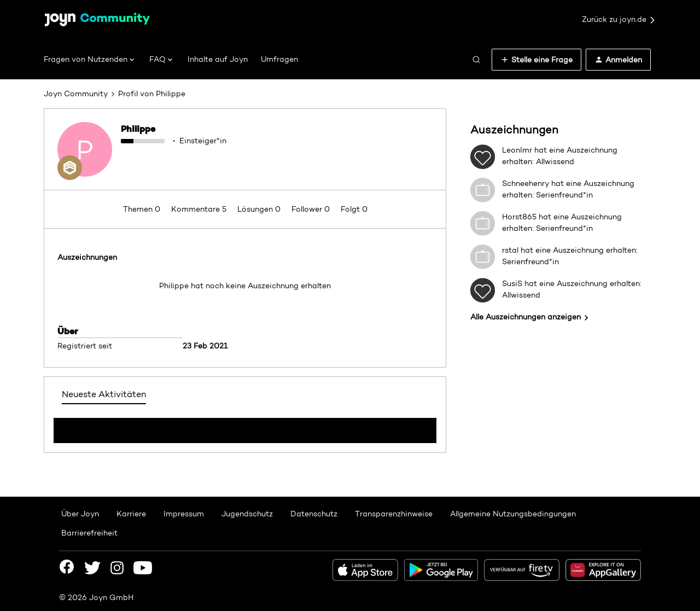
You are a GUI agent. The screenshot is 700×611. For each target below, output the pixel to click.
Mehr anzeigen (245, 427)
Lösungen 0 (260, 209)
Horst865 (519, 217)
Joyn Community (76, 94)
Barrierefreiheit (89, 533)
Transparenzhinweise (394, 514)
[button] (536, 60)
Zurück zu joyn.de (619, 20)
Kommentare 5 (200, 209)
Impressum (184, 514)
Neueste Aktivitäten (104, 394)
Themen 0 (143, 209)
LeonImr (517, 150)
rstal (510, 250)
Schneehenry (526, 183)
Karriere (131, 514)
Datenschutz (314, 514)
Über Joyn (80, 514)
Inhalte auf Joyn (218, 59)
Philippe (138, 129)
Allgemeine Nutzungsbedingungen (513, 514)
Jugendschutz (247, 514)
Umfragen (279, 59)
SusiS (512, 283)
